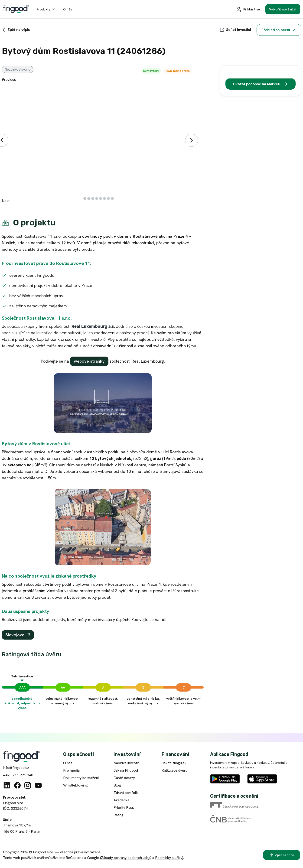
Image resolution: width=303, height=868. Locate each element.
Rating (119, 815)
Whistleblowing (75, 785)
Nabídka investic (127, 763)
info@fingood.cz (16, 768)
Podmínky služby (169, 858)
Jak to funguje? (174, 763)
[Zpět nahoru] (282, 855)
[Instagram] (28, 785)
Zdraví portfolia (126, 793)
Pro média (71, 770)
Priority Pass (124, 808)
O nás (68, 763)
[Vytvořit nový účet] (283, 9)
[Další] (192, 140)
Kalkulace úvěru (174, 770)
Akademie (122, 800)
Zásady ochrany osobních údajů (126, 858)
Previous (9, 80)
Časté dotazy (124, 778)
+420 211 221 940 (18, 775)
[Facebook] (17, 785)
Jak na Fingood (126, 770)
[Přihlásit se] (248, 9)
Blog (117, 785)
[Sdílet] (235, 30)
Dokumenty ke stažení (81, 778)
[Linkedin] (7, 785)
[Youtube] (38, 785)
